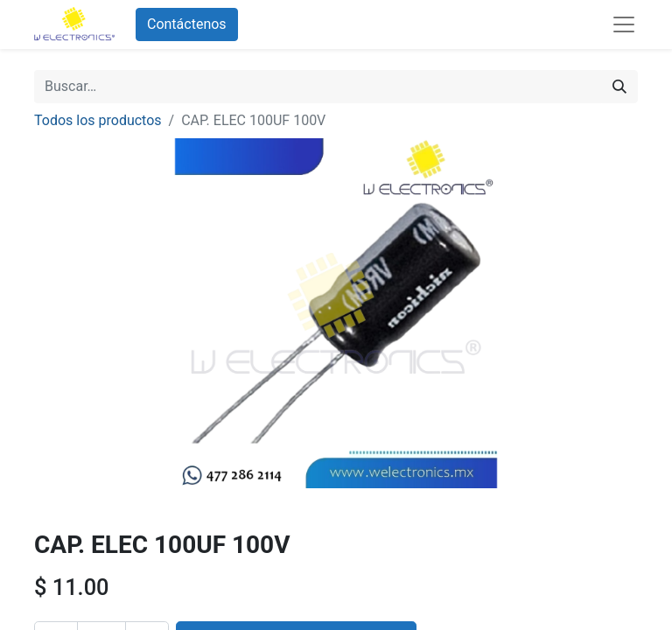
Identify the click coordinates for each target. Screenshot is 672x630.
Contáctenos (187, 24)
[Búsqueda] (619, 87)
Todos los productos (98, 120)
